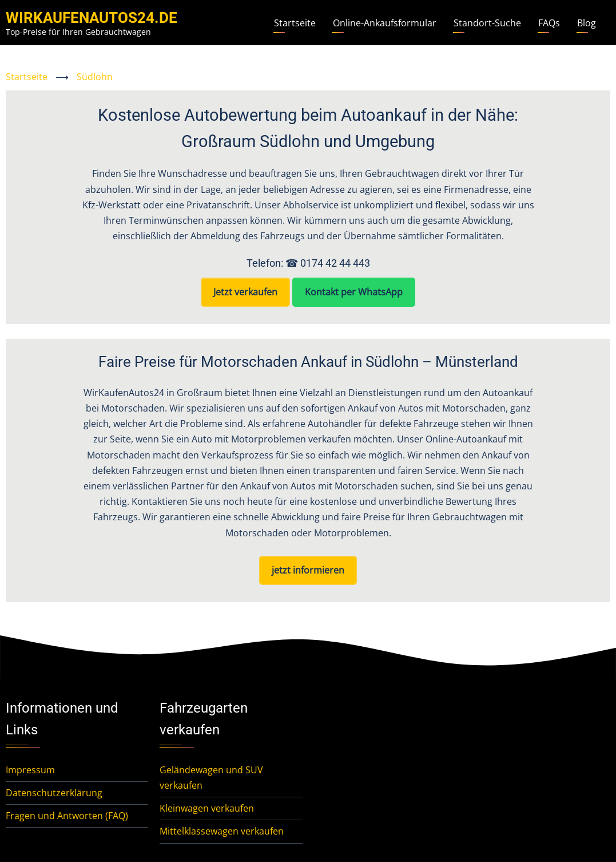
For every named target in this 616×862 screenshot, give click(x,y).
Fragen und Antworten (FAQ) (67, 816)
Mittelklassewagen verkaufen (222, 831)
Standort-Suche (487, 23)
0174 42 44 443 (335, 263)
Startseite (295, 23)
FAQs (549, 23)
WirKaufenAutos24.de (92, 18)
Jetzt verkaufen (245, 292)
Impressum (30, 770)
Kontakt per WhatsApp (354, 292)
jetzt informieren (308, 570)
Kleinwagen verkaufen (207, 808)
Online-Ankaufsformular (385, 23)
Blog (587, 23)
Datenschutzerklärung (54, 793)
